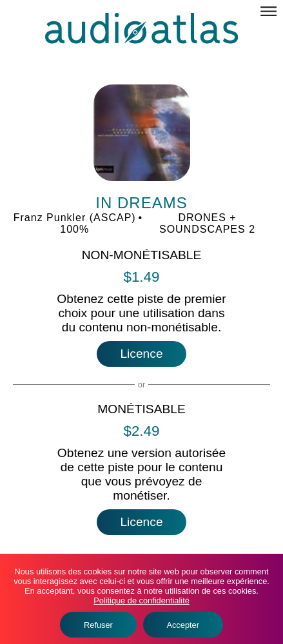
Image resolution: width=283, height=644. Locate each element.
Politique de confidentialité (141, 600)
